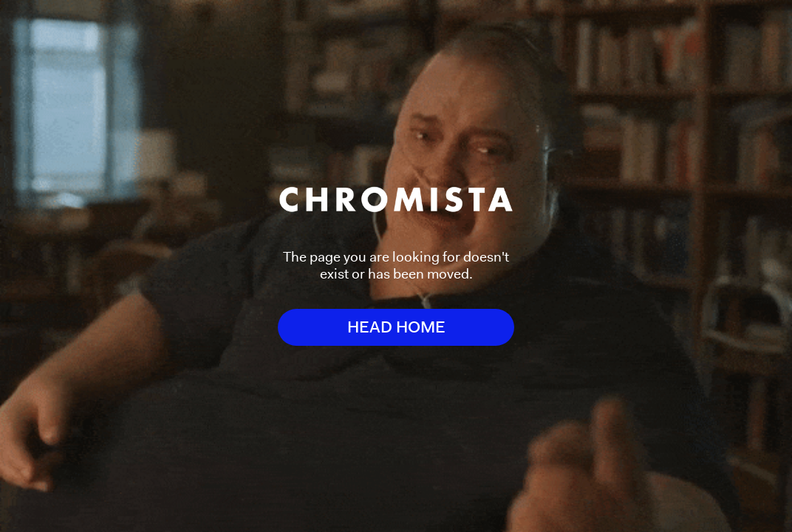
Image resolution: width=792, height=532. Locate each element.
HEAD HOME (396, 327)
